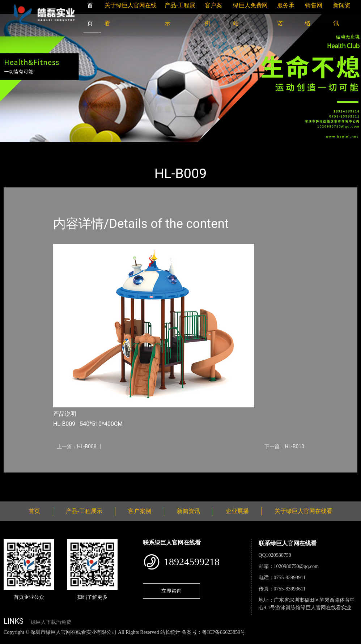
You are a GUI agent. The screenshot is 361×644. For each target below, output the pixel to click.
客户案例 (140, 511)
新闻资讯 (188, 511)
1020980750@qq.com (296, 566)
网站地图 (11, 640)
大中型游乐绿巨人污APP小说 (107, 147)
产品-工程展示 (47, 147)
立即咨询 (171, 591)
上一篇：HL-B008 (77, 446)
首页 (16, 147)
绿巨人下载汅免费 (51, 622)
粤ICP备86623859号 (224, 632)
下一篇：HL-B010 (284, 446)
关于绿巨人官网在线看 (303, 511)
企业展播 (237, 511)
